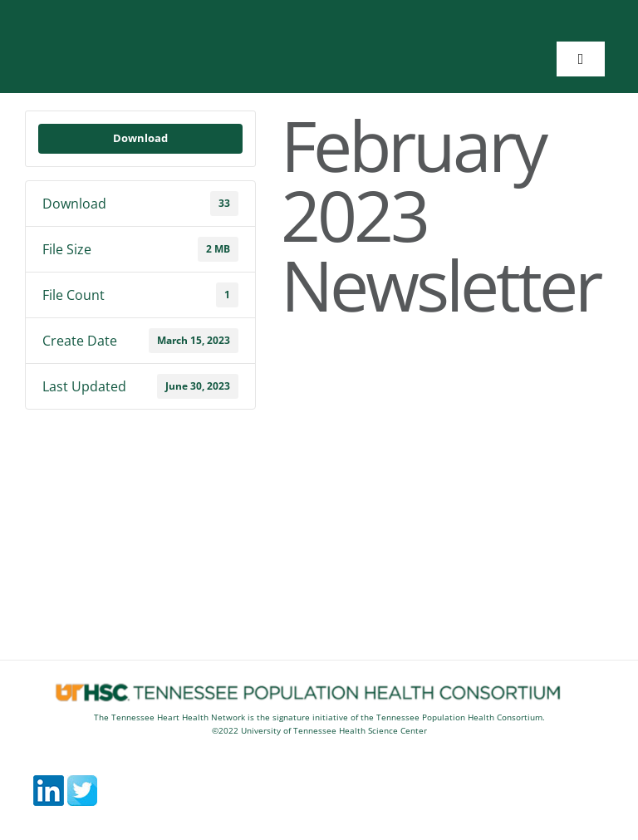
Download (140, 138)
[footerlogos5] (319, 688)
